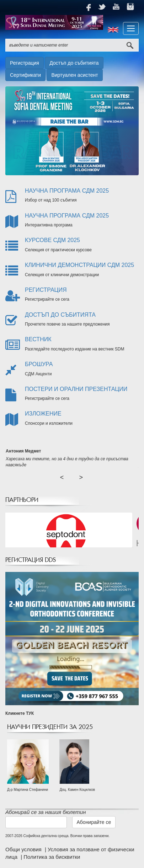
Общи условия (24, 849)
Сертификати (25, 75)
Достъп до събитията (74, 63)
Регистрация (25, 63)
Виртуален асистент (74, 75)
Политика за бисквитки (52, 857)
